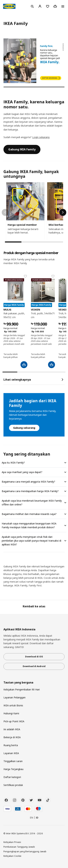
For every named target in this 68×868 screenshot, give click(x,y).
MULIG (7, 310)
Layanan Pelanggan (14, 697)
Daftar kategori (12, 777)
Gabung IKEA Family (22, 149)
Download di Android (34, 666)
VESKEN (35, 310)
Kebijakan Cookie (12, 856)
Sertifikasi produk (13, 785)
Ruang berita (11, 745)
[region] (34, 211)
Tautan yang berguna (18, 683)
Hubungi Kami (11, 713)
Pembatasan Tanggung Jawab (19, 847)
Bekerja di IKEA (12, 737)
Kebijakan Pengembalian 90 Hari (22, 689)
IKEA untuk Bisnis (13, 705)
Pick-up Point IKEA (14, 721)
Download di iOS (34, 657)
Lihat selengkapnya (34, 380)
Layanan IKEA (11, 753)
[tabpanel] (34, 61)
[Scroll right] (63, 212)
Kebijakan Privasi (12, 842)
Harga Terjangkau (13, 769)
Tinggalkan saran (13, 761)
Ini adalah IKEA (12, 729)
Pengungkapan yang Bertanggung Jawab (25, 851)
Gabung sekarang (24, 428)
